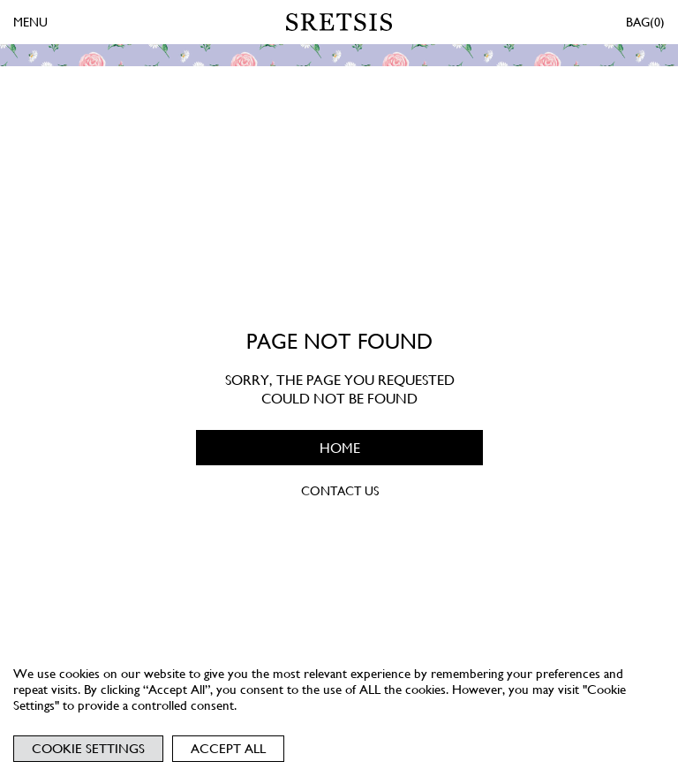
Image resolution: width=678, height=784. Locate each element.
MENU (30, 22)
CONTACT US (339, 491)
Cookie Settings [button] (88, 749)
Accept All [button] (228, 749)
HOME (339, 448)
